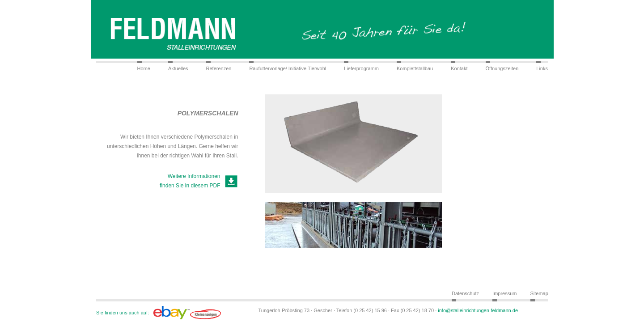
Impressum (504, 293)
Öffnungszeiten (502, 68)
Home (144, 68)
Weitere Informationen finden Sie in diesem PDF (190, 181)
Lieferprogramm (361, 68)
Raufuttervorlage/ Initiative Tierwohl (288, 68)
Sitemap (539, 293)
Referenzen (219, 68)
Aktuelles (178, 68)
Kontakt (459, 68)
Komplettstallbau (415, 68)
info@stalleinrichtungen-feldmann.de (478, 310)
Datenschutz (465, 293)
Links (542, 68)
